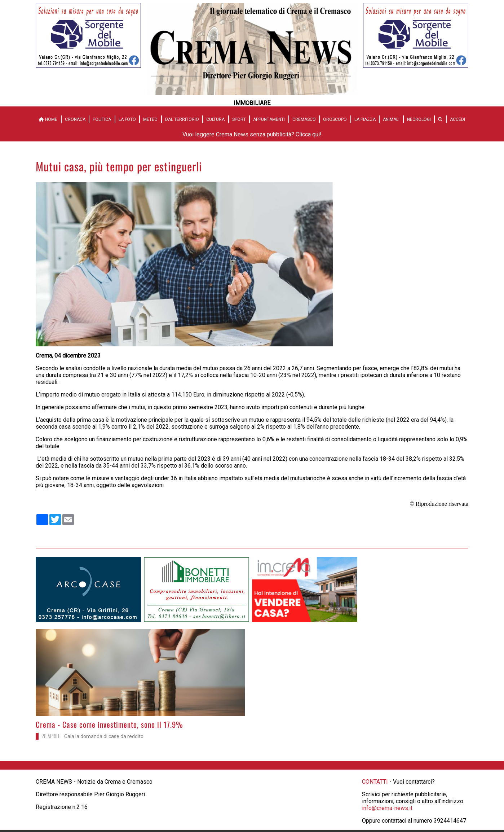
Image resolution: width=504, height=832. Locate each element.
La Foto (127, 119)
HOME (48, 119)
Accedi (457, 119)
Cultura (215, 119)
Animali (391, 119)
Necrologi (419, 119)
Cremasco (304, 119)
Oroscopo (335, 119)
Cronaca (75, 119)
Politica (102, 119)
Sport (239, 119)
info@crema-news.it (387, 808)
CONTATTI (375, 782)
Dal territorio (182, 119)
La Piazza (365, 119)
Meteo (150, 119)
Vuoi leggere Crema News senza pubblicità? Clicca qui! (252, 134)
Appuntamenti (269, 119)
